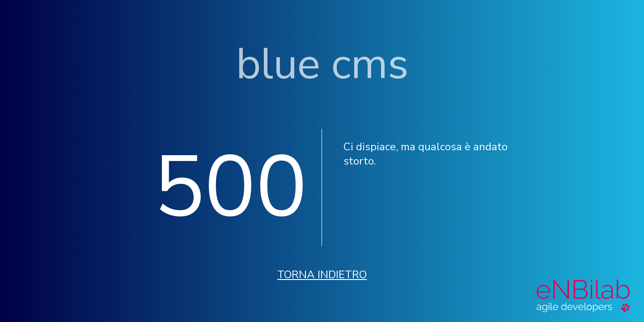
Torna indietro (322, 275)
